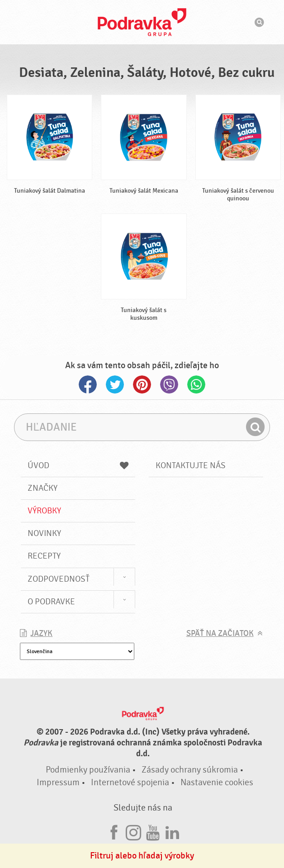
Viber (169, 384)
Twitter (115, 384)
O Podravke (51, 602)
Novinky (44, 533)
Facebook (88, 384)
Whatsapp (196, 384)
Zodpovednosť (59, 579)
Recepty (44, 556)
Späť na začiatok (220, 633)
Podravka (142, 22)
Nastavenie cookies (217, 782)
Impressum (58, 782)
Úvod (78, 465)
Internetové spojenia (130, 782)
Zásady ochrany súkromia (190, 770)
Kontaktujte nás (191, 465)
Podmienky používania (88, 770)
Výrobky (44, 511)
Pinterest (142, 384)
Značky (43, 488)
